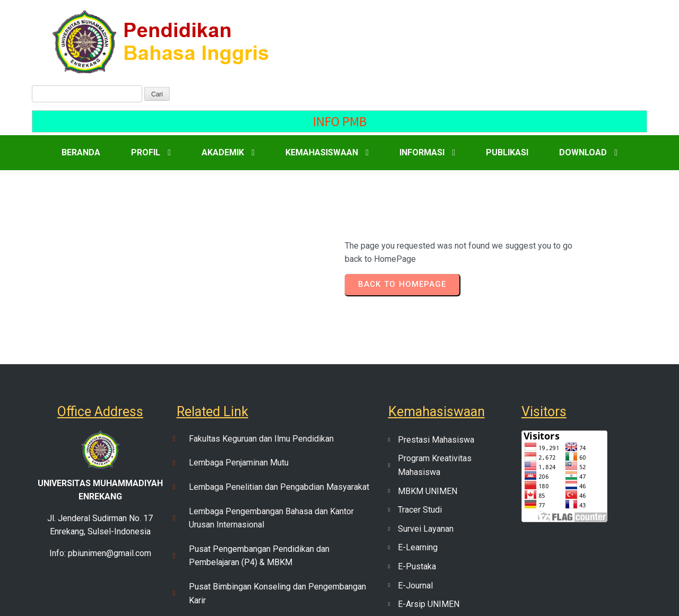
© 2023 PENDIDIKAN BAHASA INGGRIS (340, 595)
